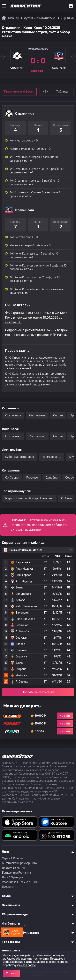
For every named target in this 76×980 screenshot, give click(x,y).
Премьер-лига (51, 457)
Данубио (52, 478)
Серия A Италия (12, 858)
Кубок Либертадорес (20, 457)
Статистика (13, 415)
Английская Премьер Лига (19, 863)
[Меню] (4, 6)
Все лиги (8, 887)
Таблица (62, 92)
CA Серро (12, 478)
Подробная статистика (38, 692)
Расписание (37, 415)
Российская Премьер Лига (19, 882)
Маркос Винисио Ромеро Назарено (29, 498)
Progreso (32, 478)
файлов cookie (27, 965)
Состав (58, 415)
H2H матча (58, 335)
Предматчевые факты (19, 92)
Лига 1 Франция (12, 877)
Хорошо (12, 973)
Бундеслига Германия (16, 873)
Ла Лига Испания (13, 868)
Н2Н (46, 92)
